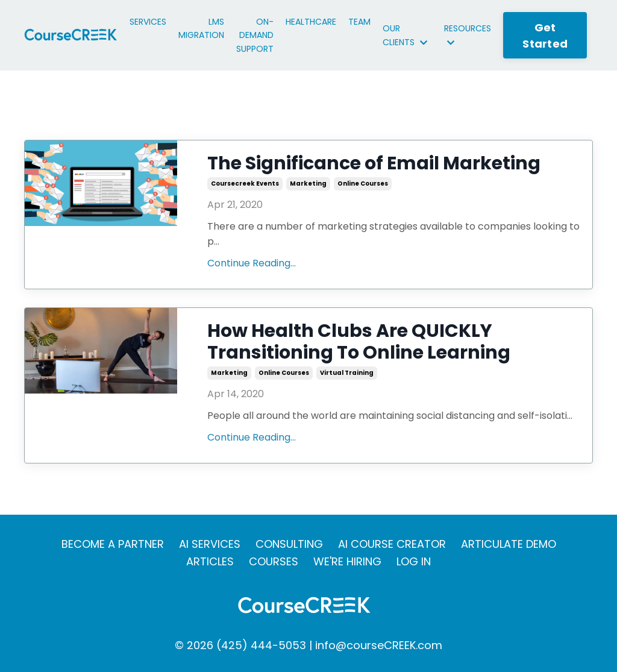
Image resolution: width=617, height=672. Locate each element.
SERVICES (148, 22)
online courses (363, 184)
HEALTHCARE (311, 22)
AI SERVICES (210, 544)
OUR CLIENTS (405, 35)
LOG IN (414, 561)
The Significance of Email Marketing (374, 163)
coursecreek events (245, 184)
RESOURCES (468, 34)
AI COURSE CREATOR (392, 544)
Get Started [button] (545, 36)
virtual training (347, 373)
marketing (308, 184)
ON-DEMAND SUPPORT (255, 35)
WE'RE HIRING (347, 561)
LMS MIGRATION (201, 28)
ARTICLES (210, 561)
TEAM (359, 22)
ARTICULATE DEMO (509, 544)
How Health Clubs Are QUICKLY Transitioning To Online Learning (359, 342)
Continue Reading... (252, 263)
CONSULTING (289, 544)
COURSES (274, 561)
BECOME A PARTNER (113, 544)
